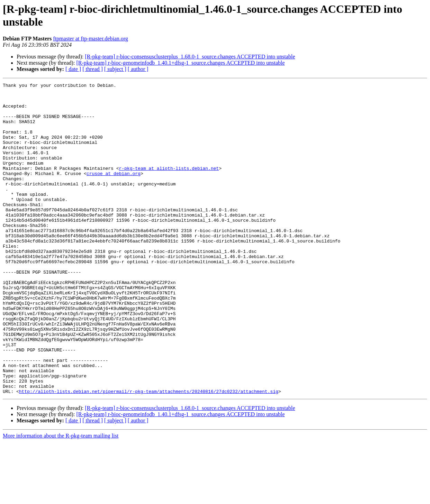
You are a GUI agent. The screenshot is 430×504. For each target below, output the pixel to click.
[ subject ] (115, 69)
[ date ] (73, 69)
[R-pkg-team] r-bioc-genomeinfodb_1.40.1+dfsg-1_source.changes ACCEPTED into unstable (180, 63)
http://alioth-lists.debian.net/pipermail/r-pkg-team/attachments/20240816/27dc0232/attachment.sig (149, 453)
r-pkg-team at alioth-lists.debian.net (169, 186)
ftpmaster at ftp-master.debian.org (91, 39)
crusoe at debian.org (114, 192)
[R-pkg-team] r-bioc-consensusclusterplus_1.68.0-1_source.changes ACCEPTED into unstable (190, 57)
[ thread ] (93, 69)
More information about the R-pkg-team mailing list (61, 498)
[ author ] (138, 69)
